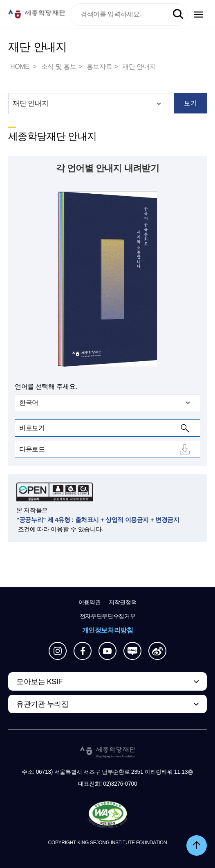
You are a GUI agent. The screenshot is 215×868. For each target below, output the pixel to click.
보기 (190, 103)
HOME (20, 67)
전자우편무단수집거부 (108, 616)
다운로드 (32, 449)
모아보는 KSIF (39, 682)
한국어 (29, 402)
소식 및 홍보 (59, 67)
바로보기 (32, 428)
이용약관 (90, 602)
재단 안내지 (139, 67)
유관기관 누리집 (42, 704)
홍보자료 (99, 67)
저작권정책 (123, 602)
